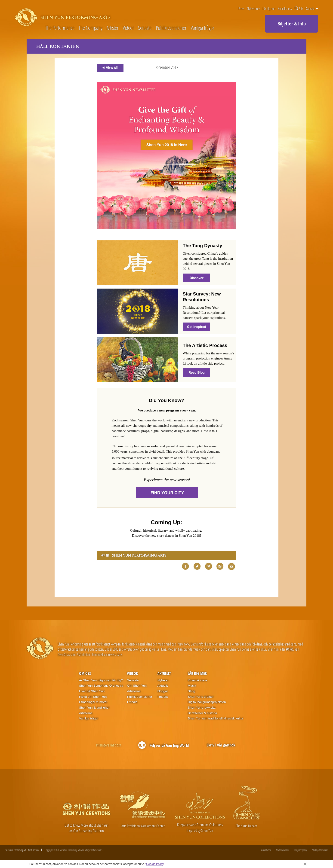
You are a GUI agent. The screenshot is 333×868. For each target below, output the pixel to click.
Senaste (145, 28)
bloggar (163, 691)
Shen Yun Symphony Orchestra (101, 686)
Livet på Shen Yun (92, 691)
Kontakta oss (285, 9)
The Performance (60, 28)
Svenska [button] (312, 9)
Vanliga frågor (202, 28)
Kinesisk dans (197, 680)
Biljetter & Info (292, 24)
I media (132, 702)
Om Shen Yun (137, 686)
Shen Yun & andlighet (94, 708)
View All (109, 68)
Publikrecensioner (171, 28)
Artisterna (86, 713)
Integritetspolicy (301, 850)
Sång (191, 691)
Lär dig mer (269, 9)
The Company (90, 28)
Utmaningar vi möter (93, 702)
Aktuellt (164, 674)
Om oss (85, 674)
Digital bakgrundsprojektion (207, 702)
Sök (299, 9)
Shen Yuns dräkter (201, 697)
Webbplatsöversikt (320, 850)
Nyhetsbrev (253, 9)
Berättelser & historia (202, 713)
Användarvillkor (283, 850)
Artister (113, 28)
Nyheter (163, 680)
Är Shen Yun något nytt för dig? (101, 680)
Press (241, 9)
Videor (128, 28)
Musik (192, 686)
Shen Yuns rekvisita (202, 708)
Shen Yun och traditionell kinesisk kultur (216, 719)
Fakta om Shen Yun (93, 697)
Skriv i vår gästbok (221, 745)
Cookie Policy (155, 864)
